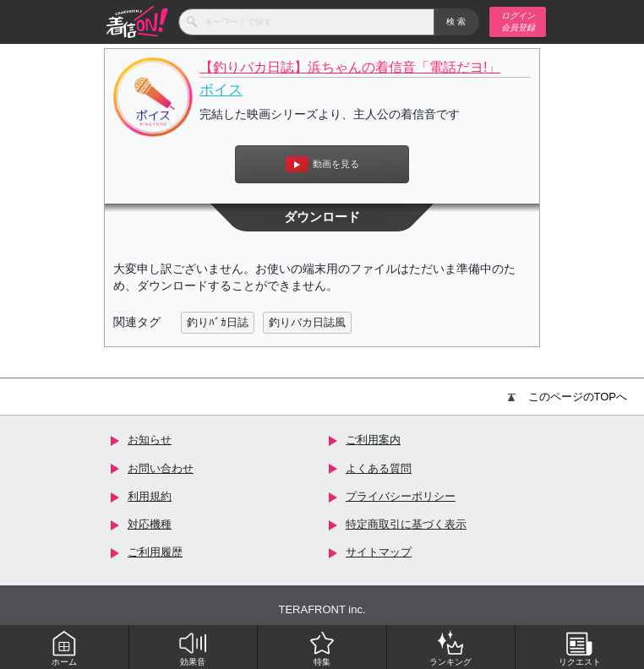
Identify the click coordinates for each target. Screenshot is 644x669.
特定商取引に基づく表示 (406, 524)
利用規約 (150, 496)
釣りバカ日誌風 (307, 322)
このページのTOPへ (568, 397)
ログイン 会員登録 (518, 22)
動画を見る (322, 164)
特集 (322, 648)
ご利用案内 (373, 440)
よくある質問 (379, 468)
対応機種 (150, 524)
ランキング (450, 648)
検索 (457, 22)
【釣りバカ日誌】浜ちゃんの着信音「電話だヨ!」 (350, 67)
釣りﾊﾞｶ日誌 (218, 322)
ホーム (64, 648)
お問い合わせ (161, 468)
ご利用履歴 (155, 552)
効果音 (193, 648)
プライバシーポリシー (401, 496)
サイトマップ (379, 552)
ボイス (221, 90)
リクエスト (580, 648)
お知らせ (150, 440)
